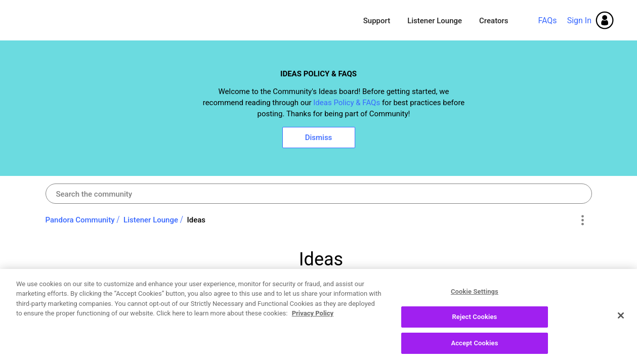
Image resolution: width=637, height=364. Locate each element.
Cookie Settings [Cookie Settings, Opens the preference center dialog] (475, 297)
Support (377, 21)
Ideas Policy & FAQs (347, 103)
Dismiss (319, 138)
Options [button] (583, 220)
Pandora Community (92, 20)
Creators (494, 21)
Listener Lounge (435, 21)
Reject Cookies (474, 322)
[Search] (319, 194)
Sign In (579, 20)
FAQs (547, 20)
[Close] (621, 321)
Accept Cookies (474, 349)
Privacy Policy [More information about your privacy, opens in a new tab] (313, 319)
